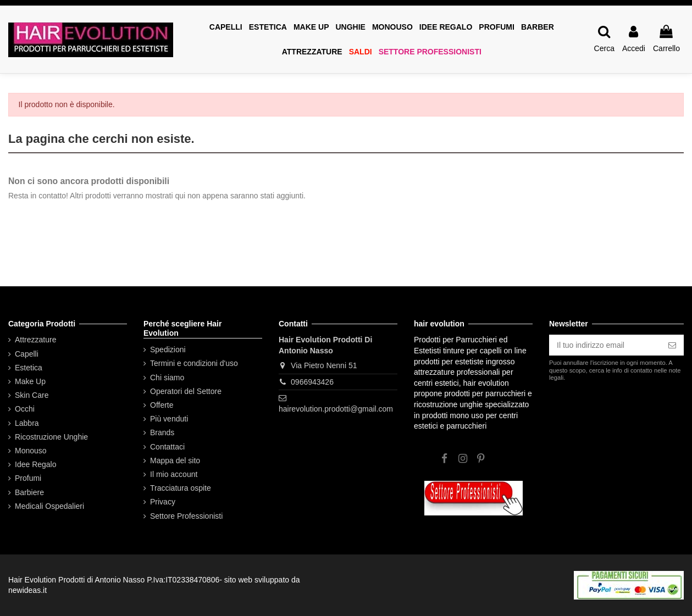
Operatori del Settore (186, 391)
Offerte (162, 405)
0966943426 (312, 382)
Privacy (163, 502)
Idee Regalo (36, 464)
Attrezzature (35, 340)
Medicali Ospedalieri (49, 506)
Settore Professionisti (186, 516)
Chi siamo (167, 378)
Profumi (28, 478)
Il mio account (174, 474)
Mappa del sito (175, 460)
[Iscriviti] (672, 345)
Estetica (29, 368)
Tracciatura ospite (181, 488)
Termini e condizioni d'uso (194, 363)
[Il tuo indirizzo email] (605, 345)
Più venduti (169, 419)
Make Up (30, 381)
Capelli (27, 354)
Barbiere (29, 492)
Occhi (25, 409)
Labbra (27, 423)
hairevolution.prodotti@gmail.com (336, 409)
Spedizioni (168, 349)
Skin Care (32, 395)
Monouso (31, 451)
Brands (162, 432)
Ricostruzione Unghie (51, 437)
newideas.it (27, 590)
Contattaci (167, 447)
